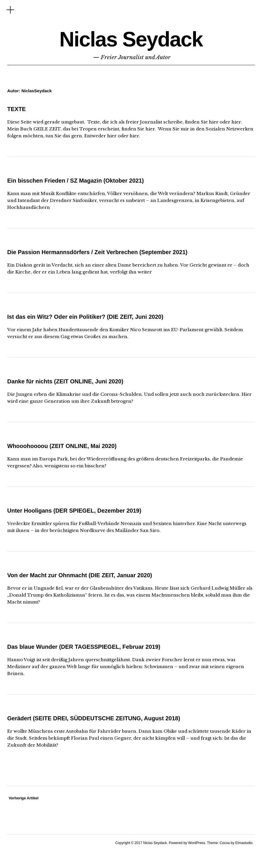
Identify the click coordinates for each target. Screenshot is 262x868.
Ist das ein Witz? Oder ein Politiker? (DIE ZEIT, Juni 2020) (85, 317)
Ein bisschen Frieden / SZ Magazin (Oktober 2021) (75, 181)
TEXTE (16, 109)
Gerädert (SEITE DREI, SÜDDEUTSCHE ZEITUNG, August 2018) (94, 718)
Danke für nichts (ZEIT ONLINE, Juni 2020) (65, 381)
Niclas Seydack (131, 39)
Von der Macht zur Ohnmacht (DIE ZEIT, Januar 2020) (80, 575)
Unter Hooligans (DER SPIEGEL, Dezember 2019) (74, 511)
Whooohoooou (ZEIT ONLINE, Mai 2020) (62, 446)
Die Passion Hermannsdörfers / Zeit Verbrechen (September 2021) (97, 252)
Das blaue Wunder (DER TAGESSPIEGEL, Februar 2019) (84, 647)
